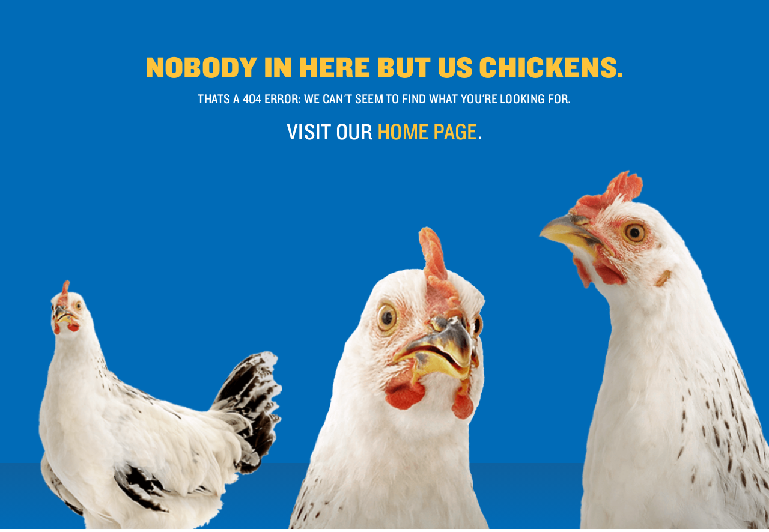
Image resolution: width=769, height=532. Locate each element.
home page (427, 131)
